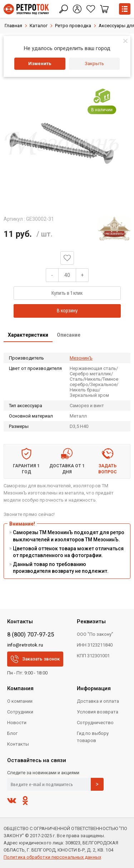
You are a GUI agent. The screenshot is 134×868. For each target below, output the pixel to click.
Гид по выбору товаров (93, 737)
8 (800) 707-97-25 (31, 635)
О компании (20, 701)
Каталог (39, 26)
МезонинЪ (81, 358)
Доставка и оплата (98, 701)
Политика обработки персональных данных (52, 857)
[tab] (28, 336)
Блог (12, 733)
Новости (17, 723)
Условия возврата (98, 712)
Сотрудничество (95, 723)
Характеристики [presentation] (28, 335)
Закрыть (94, 64)
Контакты (18, 744)
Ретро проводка (73, 26)
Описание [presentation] (69, 335)
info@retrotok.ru (25, 645)
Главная (13, 26)
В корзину (67, 311)
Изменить (40, 64)
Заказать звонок (35, 659)
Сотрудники (20, 712)
